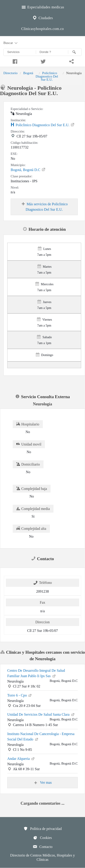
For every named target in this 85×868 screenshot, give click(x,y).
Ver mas (43, 783)
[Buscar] (75, 52)
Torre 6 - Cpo (20, 695)
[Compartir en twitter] (42, 61)
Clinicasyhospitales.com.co (42, 29)
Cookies (42, 838)
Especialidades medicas (42, 7)
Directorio (10, 73)
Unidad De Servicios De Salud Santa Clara (41, 714)
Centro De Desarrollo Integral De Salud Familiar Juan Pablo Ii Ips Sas (36, 673)
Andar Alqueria (21, 758)
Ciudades (42, 17)
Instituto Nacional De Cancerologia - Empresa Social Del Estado (41, 737)
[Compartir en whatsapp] (71, 61)
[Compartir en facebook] (14, 61)
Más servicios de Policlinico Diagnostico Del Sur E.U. (44, 207)
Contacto (43, 847)
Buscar (11, 43)
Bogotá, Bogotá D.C (28, 169)
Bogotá (28, 73)
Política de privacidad (43, 829)
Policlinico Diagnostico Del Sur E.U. (47, 76)
